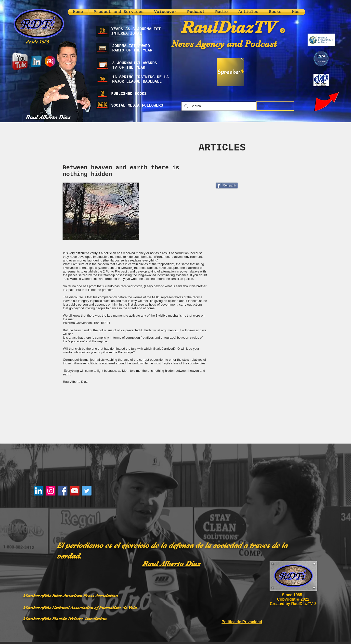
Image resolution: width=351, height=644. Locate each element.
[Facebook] (63, 491)
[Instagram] (51, 491)
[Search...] (218, 106)
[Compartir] (227, 186)
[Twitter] (87, 491)
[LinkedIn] (39, 491)
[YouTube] (75, 491)
